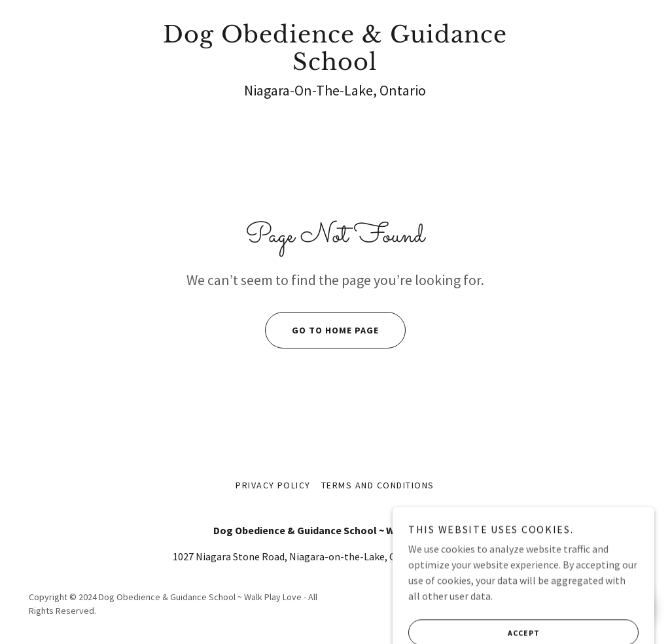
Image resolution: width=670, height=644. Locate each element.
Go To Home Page (322, 330)
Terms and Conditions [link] (378, 485)
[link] (335, 66)
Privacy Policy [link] (273, 485)
